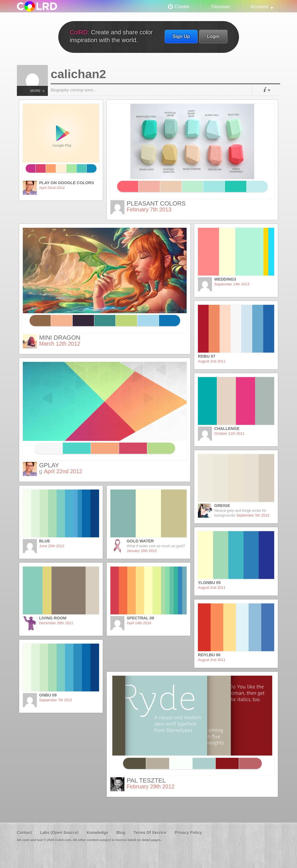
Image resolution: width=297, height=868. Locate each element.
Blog (121, 833)
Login (213, 36)
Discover (221, 6)
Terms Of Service (150, 833)
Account (259, 6)
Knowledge (98, 833)
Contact (24, 833)
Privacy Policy (188, 833)
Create (182, 6)
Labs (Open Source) (59, 833)
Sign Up (181, 36)
